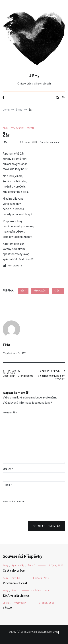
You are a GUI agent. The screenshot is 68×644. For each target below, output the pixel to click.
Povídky (16, 578)
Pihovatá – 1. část (15, 583)
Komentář (10, 413)
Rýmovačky (17, 128)
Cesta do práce (14, 571)
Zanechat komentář (50, 142)
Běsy (5, 128)
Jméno (8, 469)
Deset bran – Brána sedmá (18, 374)
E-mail (8, 485)
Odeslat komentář (47, 526)
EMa (5, 142)
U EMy (34, 76)
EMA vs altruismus (16, 596)
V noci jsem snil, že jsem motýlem (50, 375)
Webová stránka (14, 502)
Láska (6, 603)
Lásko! (7, 608)
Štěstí (30, 128)
